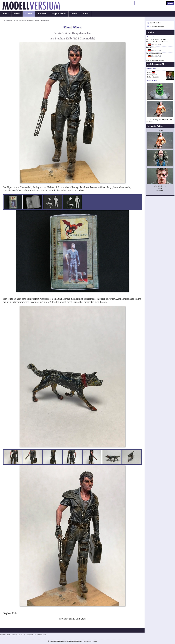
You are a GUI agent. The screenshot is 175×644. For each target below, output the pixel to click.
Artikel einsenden (157, 27)
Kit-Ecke (42, 14)
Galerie (29, 14)
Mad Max (160, 191)
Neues (17, 14)
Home (6, 14)
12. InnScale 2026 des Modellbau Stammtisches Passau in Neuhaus (157, 41)
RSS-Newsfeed (156, 23)
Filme (160, 188)
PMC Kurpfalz (151, 48)
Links (95, 641)
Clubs (86, 14)
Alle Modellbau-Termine (155, 60)
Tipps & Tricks (59, 14)
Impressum (87, 641)
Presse (74, 14)
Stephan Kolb (33, 20)
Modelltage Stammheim (154, 54)
